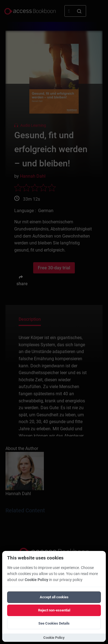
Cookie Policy (36, 580)
